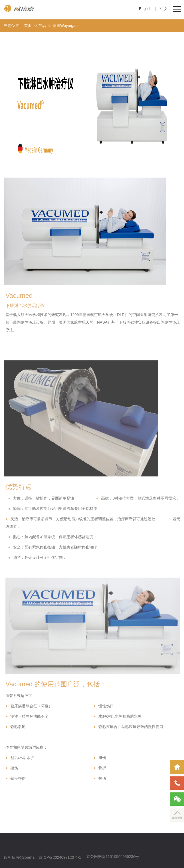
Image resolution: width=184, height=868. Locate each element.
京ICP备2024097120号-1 (60, 857)
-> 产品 (39, 26)
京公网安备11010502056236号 (113, 857)
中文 (164, 9)
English (145, 9)
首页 (28, 26)
